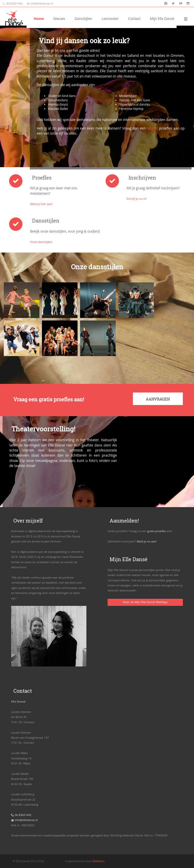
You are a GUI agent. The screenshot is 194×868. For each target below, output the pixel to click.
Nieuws (86, 19)
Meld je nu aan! (147, 541)
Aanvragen (157, 399)
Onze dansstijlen (42, 241)
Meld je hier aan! (42, 204)
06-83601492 (15, 3)
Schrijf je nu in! (137, 199)
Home (65, 19)
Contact (134, 19)
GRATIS (152, 128)
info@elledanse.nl (43, 3)
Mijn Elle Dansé (162, 19)
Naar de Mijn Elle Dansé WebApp (145, 602)
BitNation (99, 861)
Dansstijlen (110, 19)
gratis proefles (157, 531)
